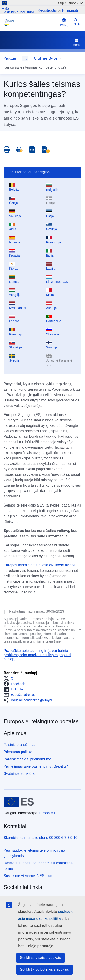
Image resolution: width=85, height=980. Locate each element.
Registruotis (47, 10)
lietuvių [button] (64, 22)
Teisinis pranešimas (19, 745)
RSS (6, 9)
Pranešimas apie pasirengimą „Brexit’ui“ (36, 766)
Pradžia (10, 58)
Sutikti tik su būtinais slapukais (44, 969)
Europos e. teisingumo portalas (41, 721)
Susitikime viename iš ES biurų (29, 876)
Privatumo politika (18, 752)
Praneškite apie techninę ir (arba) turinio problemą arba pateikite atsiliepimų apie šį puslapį (37, 655)
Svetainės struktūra (19, 774)
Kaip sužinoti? (70, 3)
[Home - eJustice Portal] (31, 22)
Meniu (77, 42)
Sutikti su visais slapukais (40, 958)
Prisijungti (70, 10)
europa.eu (47, 813)
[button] (10, 678)
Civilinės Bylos (46, 58)
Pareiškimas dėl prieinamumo (27, 759)
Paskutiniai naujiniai (18, 12)
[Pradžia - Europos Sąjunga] (19, 802)
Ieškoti (76, 22)
